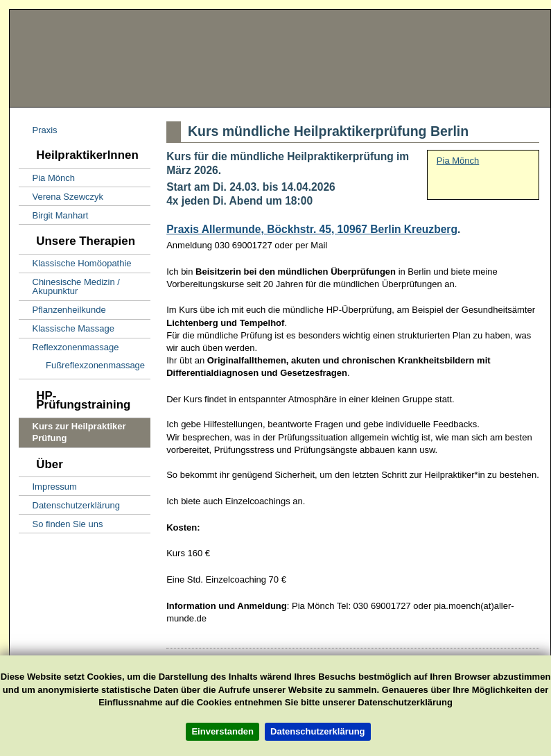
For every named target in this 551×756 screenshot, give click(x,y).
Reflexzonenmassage (69, 346)
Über (41, 459)
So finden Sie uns (61, 522)
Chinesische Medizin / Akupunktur (69, 285)
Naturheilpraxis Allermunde (330, 58)
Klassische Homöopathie (75, 262)
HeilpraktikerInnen (79, 151)
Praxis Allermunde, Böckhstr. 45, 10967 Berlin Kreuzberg (312, 229)
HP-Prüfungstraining (75, 395)
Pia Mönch (47, 176)
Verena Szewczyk (61, 195)
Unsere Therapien (77, 236)
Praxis (38, 129)
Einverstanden (222, 731)
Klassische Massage (67, 327)
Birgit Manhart (53, 213)
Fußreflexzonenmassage (82, 364)
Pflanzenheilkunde (62, 308)
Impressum (48, 484)
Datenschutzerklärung (318, 731)
